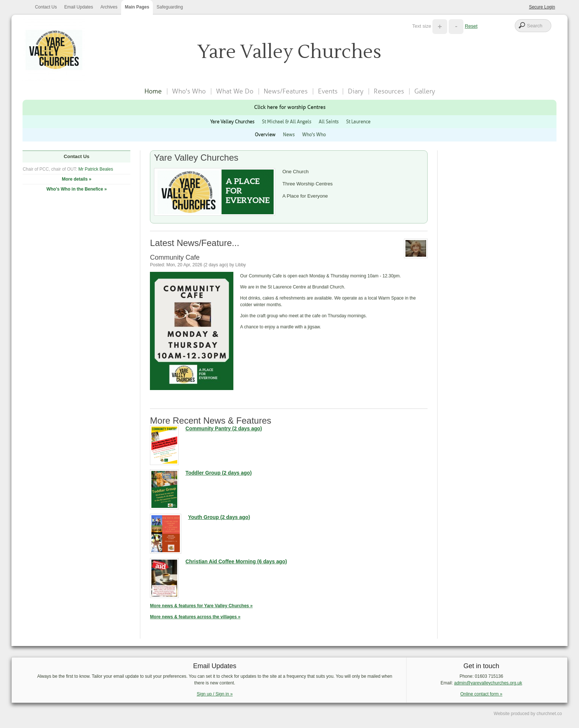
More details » (76, 179)
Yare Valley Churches (232, 122)
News (289, 135)
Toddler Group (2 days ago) (218, 473)
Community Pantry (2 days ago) (224, 429)
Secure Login (542, 7)
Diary (356, 91)
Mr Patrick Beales (96, 169)
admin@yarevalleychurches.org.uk (488, 683)
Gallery (425, 91)
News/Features (286, 91)
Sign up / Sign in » (215, 694)
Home (153, 91)
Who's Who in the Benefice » (77, 189)
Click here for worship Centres (290, 107)
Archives (109, 7)
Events (328, 91)
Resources (389, 91)
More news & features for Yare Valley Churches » (201, 606)
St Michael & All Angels (287, 122)
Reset (471, 26)
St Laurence (358, 122)
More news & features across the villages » (195, 617)
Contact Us (46, 7)
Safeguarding (170, 7)
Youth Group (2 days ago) (219, 517)
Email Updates (79, 7)
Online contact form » (481, 694)
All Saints (329, 122)
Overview (265, 135)
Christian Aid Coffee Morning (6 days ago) (236, 562)
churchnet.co (549, 714)
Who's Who (189, 91)
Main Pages (137, 7)
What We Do (235, 91)
